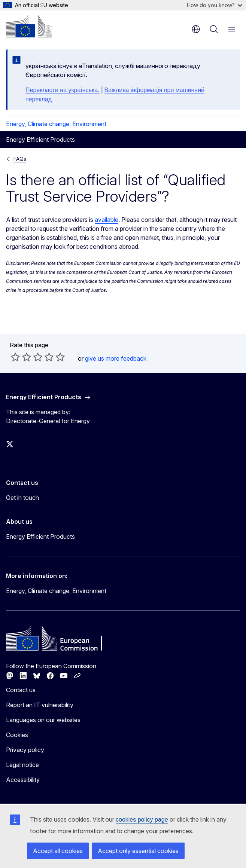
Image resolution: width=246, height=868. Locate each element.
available (107, 220)
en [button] (196, 29)
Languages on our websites (43, 720)
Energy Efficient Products (40, 537)
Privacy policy (25, 750)
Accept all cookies (58, 851)
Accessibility (23, 780)
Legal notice (22, 765)
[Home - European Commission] (29, 26)
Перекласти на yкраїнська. (63, 90)
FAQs (20, 159)
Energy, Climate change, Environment (56, 124)
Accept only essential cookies (138, 851)
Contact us (21, 690)
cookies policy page (142, 820)
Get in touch (22, 498)
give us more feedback (116, 358)
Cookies (17, 735)
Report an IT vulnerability (40, 705)
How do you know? (215, 5)
